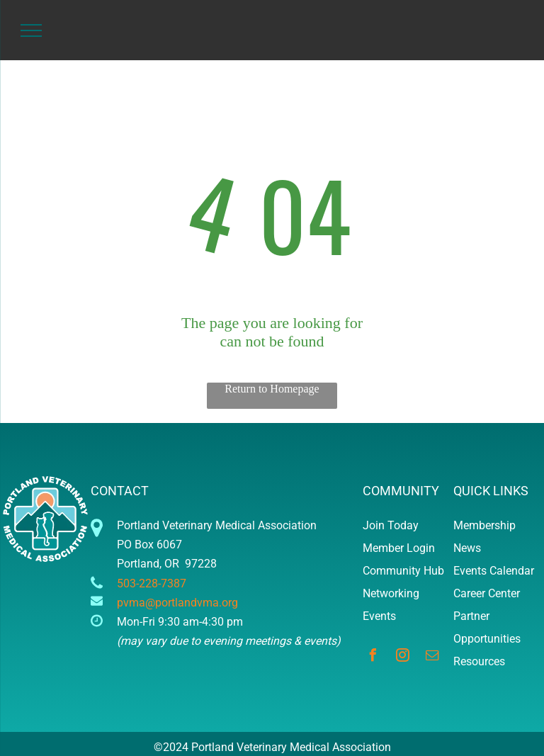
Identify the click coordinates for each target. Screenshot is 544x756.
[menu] (31, 30)
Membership (484, 525)
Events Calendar (494, 571)
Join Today (391, 525)
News (467, 548)
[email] (432, 657)
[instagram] (402, 657)
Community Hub (403, 571)
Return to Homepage (272, 389)
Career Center (487, 593)
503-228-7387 (152, 583)
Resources (479, 661)
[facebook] (373, 657)
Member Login (399, 548)
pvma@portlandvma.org (177, 603)
